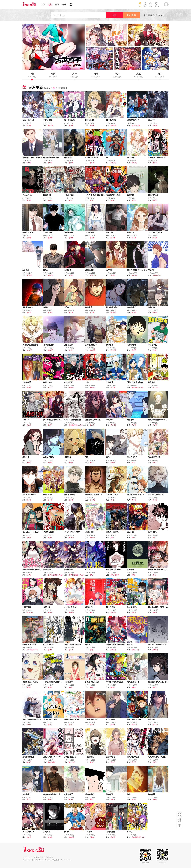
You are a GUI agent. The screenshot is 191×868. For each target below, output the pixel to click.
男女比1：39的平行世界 (157, 645)
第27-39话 (72, 762)
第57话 (71, 500)
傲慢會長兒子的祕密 (51, 158)
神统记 (130, 645)
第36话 (50, 463)
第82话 (29, 537)
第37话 (113, 725)
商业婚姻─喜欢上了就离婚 (32, 158)
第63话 (113, 238)
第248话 (113, 612)
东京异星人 (27, 794)
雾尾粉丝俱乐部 (133, 682)
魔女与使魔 (110, 607)
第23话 (50, 200)
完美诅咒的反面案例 (156, 495)
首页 (43, 5)
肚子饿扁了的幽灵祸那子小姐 (159, 158)
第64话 (92, 238)
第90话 (50, 313)
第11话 (155, 238)
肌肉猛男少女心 (112, 307)
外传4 (29, 463)
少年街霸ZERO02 (32, 650)
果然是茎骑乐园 (70, 757)
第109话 (50, 350)
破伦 (108, 457)
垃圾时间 (152, 270)
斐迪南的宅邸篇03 (137, 388)
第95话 (29, 313)
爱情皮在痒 (90, 232)
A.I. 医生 (26, 270)
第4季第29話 (157, 275)
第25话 (71, 313)
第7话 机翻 (51, 762)
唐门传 (67, 307)
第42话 (92, 612)
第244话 (113, 350)
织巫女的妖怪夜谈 (92, 682)
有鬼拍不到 (69, 382)
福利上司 (26, 457)
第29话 (92, 163)
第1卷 (133, 575)
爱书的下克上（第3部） (136, 382)
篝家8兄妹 (47, 195)
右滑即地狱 (131, 345)
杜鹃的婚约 (90, 532)
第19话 (113, 463)
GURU (88, 570)
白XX (45, 270)
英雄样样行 (48, 232)
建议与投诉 (38, 857)
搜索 (114, 15)
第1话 (133, 537)
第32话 (134, 500)
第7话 (91, 575)
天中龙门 (110, 270)
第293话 (113, 163)
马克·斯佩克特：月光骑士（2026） (161, 757)
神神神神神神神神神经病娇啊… (34, 570)
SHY (108, 158)
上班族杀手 (27, 382)
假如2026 (131, 532)
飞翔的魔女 (110, 832)
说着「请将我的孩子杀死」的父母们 (78, 645)
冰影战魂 (152, 307)
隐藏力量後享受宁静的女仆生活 (160, 420)
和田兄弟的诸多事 (50, 719)
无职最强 (68, 270)
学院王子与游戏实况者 (115, 682)
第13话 (29, 200)
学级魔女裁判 (48, 532)
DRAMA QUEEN (92, 158)
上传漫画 (180, 820)
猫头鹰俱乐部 (69, 120)
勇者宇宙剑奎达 (28, 757)
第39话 (113, 275)
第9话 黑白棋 (115, 575)
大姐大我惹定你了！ (93, 719)
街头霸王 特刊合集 (29, 645)
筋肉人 (67, 832)
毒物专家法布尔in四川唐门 (158, 682)
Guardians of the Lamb (31, 532)
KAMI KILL (27, 420)
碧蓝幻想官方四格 (134, 719)
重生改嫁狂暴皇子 (29, 495)
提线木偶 (47, 607)
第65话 (155, 687)
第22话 (92, 425)
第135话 (113, 125)
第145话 (92, 500)
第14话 (50, 800)
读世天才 (131, 195)
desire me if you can (155, 232)
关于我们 (27, 857)
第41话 (50, 500)
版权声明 (49, 857)
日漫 (64, 5)
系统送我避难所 (133, 120)
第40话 (155, 612)
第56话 (71, 125)
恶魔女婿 (110, 232)
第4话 (91, 463)
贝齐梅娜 (131, 570)
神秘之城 (152, 794)
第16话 (71, 463)
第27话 (155, 800)
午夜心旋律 (48, 120)
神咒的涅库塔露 (133, 757)
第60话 (71, 238)
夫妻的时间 (110, 757)
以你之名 (110, 345)
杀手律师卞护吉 (28, 232)
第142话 (71, 612)
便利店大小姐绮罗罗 (72, 719)
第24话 (92, 313)
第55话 (50, 687)
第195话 (134, 163)
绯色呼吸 (131, 420)
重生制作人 (131, 158)
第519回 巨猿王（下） (139, 837)
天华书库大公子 (91, 345)
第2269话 (134, 725)
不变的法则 (90, 757)
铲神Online (48, 495)
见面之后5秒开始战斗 (72, 532)
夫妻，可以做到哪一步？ (32, 719)
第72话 (134, 762)
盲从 (87, 457)
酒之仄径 (152, 382)
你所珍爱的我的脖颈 (114, 570)
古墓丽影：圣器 (112, 495)
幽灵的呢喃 (90, 120)
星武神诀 (110, 420)
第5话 (112, 200)
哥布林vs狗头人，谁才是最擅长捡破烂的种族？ (84, 425)
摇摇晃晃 (68, 457)
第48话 (155, 125)
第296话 (71, 537)
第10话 (92, 687)
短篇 (154, 537)
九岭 (87, 382)
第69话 (50, 612)
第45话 (92, 125)
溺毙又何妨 (69, 232)
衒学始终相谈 (48, 645)
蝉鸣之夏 (110, 794)
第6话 (71, 350)
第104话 (155, 725)
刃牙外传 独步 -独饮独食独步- (96, 195)
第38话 (155, 500)
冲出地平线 (152, 345)
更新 (50, 5)
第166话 (29, 275)
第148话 (29, 350)
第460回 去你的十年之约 (56, 575)
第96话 (29, 687)
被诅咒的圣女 (153, 195)
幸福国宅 (89, 607)
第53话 (155, 200)
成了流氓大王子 (28, 832)
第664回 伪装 (136, 125)
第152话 (113, 650)
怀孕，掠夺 (110, 719)
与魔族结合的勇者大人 (52, 794)
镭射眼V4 (89, 645)
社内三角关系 (132, 457)
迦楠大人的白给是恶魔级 (116, 645)
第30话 (29, 125)
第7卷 (154, 350)
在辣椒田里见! (49, 457)
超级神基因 (48, 570)
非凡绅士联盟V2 (112, 532)
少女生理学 (69, 682)
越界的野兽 (69, 345)
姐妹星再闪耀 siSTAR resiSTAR (160, 607)
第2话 (133, 463)
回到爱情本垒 (28, 307)
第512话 (71, 837)
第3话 (71, 200)
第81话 (29, 500)
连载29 (92, 837)
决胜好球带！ (90, 270)
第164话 (92, 350)
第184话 (92, 388)
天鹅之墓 (47, 832)
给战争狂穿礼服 (154, 457)
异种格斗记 (90, 794)
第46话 (50, 837)
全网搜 (131, 15)
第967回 (113, 425)
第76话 (134, 350)
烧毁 (129, 794)
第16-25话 (30, 612)
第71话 (113, 388)
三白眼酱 (89, 832)
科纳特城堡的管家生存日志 (137, 495)
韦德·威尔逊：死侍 (113, 195)
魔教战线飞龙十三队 (93, 420)
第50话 (50, 163)
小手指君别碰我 (70, 607)
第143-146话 (135, 650)
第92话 (92, 725)
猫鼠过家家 (48, 382)
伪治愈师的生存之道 (30, 345)
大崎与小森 (27, 607)
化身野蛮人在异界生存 (94, 495)
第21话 (134, 425)
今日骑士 (47, 307)
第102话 (134, 275)
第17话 (29, 238)
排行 (57, 5)
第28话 (71, 163)
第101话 (71, 388)
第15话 (29, 762)
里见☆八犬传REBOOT (52, 757)
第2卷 (71, 687)
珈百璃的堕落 (111, 120)
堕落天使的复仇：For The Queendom (141, 270)
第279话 (155, 650)
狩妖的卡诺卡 (69, 195)
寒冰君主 (152, 120)
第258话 (92, 537)
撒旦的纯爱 (69, 794)
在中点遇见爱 (48, 345)
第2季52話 (93, 275)
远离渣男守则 (69, 495)
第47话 (29, 575)
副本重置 (89, 307)
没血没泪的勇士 (28, 120)
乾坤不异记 (131, 307)
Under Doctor (27, 195)
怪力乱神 (152, 719)
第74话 (50, 238)
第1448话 (155, 388)
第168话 (50, 275)
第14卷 (29, 388)
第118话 (50, 125)
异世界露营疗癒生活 (30, 682)
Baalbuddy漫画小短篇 (73, 420)
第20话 (29, 425)
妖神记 (130, 832)
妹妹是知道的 (132, 607)
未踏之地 (110, 382)
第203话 (113, 313)
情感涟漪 (131, 232)
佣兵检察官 (69, 158)
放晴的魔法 (152, 532)
